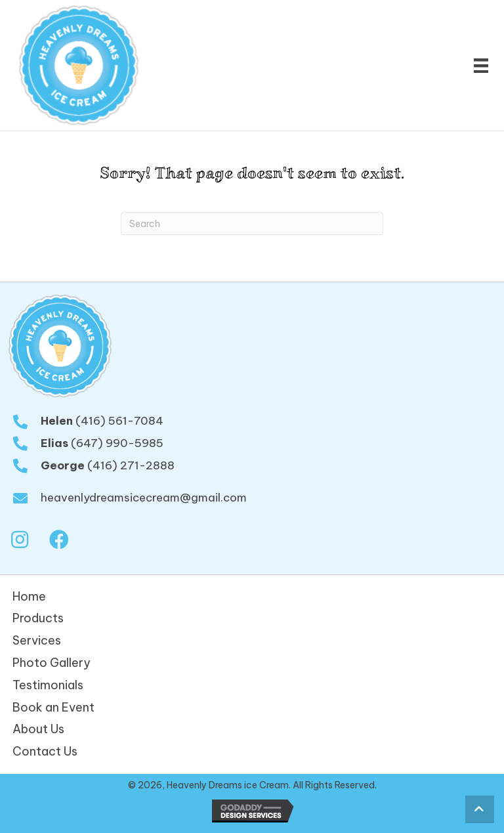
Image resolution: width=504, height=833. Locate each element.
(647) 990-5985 (117, 443)
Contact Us (45, 751)
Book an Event (53, 707)
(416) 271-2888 (131, 465)
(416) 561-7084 (119, 421)
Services (37, 640)
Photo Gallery (52, 663)
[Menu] (481, 66)
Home (29, 596)
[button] (20, 540)
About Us (38, 729)
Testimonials (48, 685)
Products (38, 618)
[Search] (252, 224)
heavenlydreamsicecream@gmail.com (144, 498)
